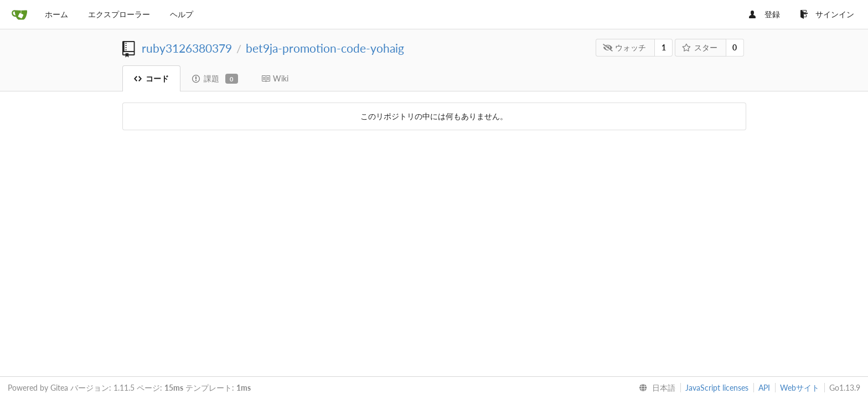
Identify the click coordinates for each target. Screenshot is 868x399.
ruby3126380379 (187, 48)
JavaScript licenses (717, 388)
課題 (215, 79)
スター (699, 47)
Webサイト (800, 388)
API (764, 388)
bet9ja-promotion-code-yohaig (325, 48)
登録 (764, 14)
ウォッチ (625, 47)
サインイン (827, 14)
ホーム (56, 14)
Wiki (275, 78)
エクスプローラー (119, 14)
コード (151, 78)
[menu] (655, 388)
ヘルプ (182, 14)
